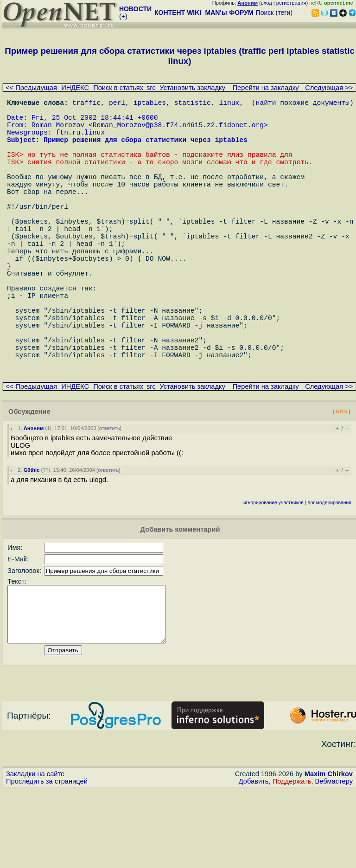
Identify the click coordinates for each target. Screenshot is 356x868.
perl (117, 104)
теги (284, 13)
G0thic (32, 537)
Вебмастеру (334, 859)
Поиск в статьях (118, 88)
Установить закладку (192, 88)
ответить (110, 495)
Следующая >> (329, 88)
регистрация (291, 3)
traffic (87, 104)
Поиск (265, 13)
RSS (341, 478)
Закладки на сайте (35, 852)
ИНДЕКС (75, 88)
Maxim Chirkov (329, 852)
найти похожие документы (303, 104)
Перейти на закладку (266, 88)
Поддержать (292, 859)
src (151, 88)
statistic (193, 104)
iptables (150, 104)
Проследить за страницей (47, 859)
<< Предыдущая (31, 88)
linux (229, 104)
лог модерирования (329, 569)
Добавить (254, 859)
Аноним (34, 495)
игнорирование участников (273, 569)
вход (267, 3)
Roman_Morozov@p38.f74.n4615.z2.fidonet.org (178, 132)
